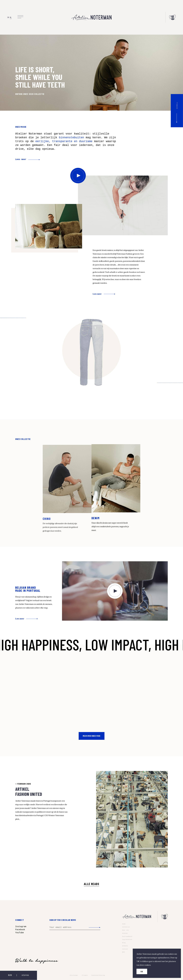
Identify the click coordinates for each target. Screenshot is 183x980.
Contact (125, 949)
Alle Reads (91, 884)
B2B (123, 952)
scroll (177, 105)
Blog (124, 943)
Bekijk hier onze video (78, 176)
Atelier (125, 933)
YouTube (20, 933)
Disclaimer (74, 975)
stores (25, 975)
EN (8, 17)
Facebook (20, 930)
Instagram (21, 927)
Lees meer (21, 159)
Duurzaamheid (127, 937)
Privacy (85, 975)
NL (11, 17)
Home (124, 924)
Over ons (125, 930)
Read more (67, 488)
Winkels (125, 946)
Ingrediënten (127, 940)
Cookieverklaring (98, 975)
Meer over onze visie (92, 736)
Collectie (126, 927)
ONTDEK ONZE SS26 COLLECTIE (30, 94)
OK (142, 971)
